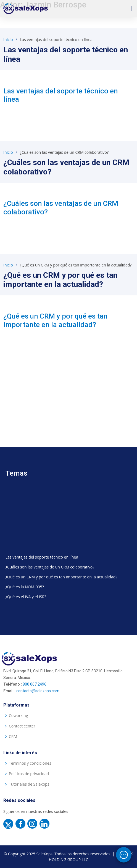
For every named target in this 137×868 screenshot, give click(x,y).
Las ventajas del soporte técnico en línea (42, 557)
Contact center (22, 726)
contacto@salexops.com (38, 691)
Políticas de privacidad (29, 774)
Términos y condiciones (30, 763)
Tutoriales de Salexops (29, 784)
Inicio (8, 40)
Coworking (18, 716)
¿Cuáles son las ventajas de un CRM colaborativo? (50, 567)
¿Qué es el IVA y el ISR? (26, 597)
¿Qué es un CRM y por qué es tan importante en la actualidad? (56, 320)
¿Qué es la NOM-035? (25, 587)
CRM (13, 737)
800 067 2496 (35, 684)
